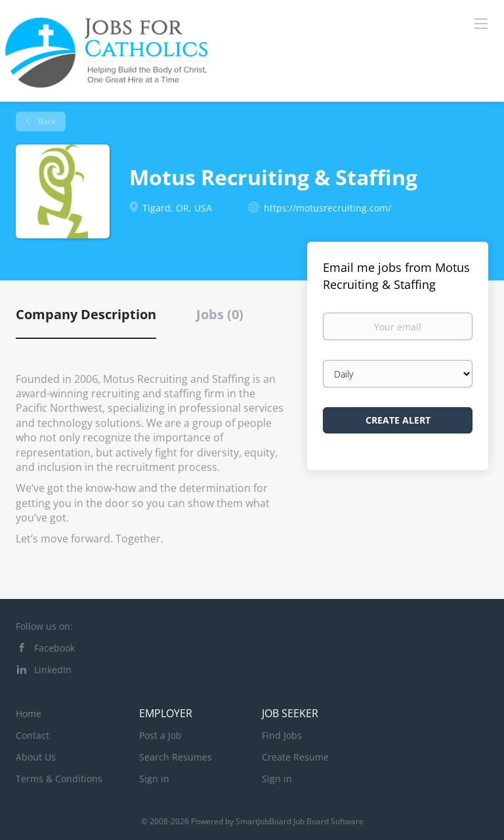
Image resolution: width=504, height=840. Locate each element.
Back (46, 121)
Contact (32, 735)
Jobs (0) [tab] (220, 314)
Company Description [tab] (86, 314)
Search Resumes (176, 757)
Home (29, 714)
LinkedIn (53, 670)
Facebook (54, 648)
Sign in (154, 779)
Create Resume (295, 757)
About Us (36, 757)
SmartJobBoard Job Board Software (300, 821)
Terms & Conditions (59, 779)
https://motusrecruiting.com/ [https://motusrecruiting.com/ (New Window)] (327, 208)
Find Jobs (282, 735)
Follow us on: (44, 626)
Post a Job (160, 735)
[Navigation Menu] (481, 23)
